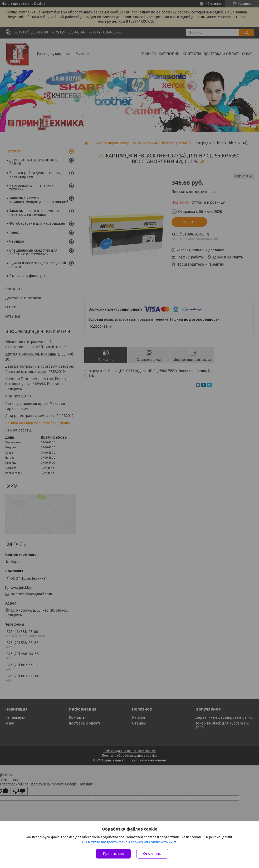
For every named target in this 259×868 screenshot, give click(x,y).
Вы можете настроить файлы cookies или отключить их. (128, 842)
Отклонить (152, 854)
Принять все (113, 854)
